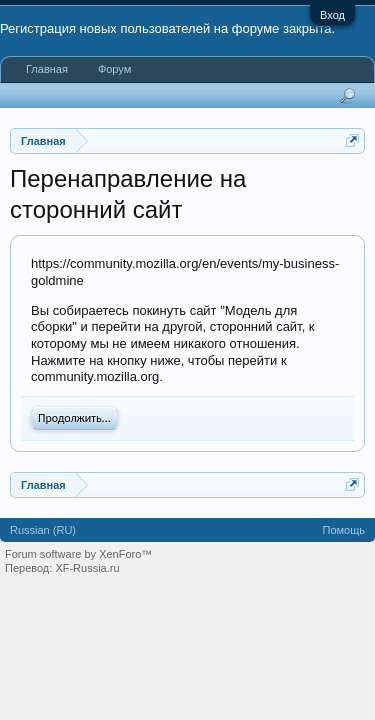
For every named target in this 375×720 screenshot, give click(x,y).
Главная (47, 69)
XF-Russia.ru (87, 568)
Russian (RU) (43, 530)
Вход (332, 15)
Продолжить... (74, 418)
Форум (114, 69)
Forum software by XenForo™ (78, 554)
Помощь (344, 530)
